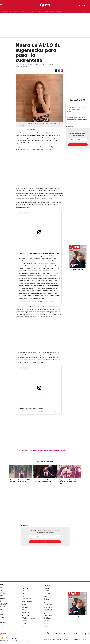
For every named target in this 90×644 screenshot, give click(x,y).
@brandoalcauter (31, 129)
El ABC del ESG (48, 625)
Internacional (26, 622)
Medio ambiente (48, 616)
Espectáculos (7, 12)
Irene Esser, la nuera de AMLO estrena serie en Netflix (20, 481)
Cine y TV (24, 595)
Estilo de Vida (4, 608)
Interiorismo (47, 611)
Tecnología (25, 623)
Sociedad (47, 600)
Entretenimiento (26, 592)
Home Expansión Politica (29, 619)
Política (19, 41)
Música (24, 597)
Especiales (25, 586)
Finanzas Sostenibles (50, 622)
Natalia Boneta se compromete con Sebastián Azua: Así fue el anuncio (77, 109)
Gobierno (47, 590)
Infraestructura (49, 608)
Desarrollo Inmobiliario (51, 606)
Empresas (25, 617)
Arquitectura (48, 609)
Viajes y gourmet (49, 12)
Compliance (66, 640)
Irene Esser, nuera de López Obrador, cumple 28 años (44, 481)
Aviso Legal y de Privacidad (51, 640)
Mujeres (3, 622)
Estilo (24, 590)
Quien (82, 634)
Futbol (24, 603)
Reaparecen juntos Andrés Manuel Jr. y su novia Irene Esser (68, 481)
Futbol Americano (27, 606)
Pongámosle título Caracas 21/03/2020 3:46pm (31, 409)
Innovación (47, 623)
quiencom (87, 633)
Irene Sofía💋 (38, 301)
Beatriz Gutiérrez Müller (57, 450)
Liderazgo (3, 625)
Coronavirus (23, 453)
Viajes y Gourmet (5, 594)
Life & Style (26, 589)
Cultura (59, 12)
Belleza (39, 12)
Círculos (25, 12)
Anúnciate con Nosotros (80, 640)
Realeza (17, 12)
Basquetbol (25, 608)
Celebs (2, 617)
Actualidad (3, 624)
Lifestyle (24, 611)
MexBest (3, 598)
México (46, 592)
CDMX (45, 595)
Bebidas (2, 602)
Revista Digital (84, 5)
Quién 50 (83, 12)
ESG (23, 627)
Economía (25, 620)
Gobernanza (47, 619)
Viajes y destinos (5, 603)
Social (46, 617)
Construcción (48, 605)
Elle (1, 613)
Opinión (24, 584)
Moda (32, 12)
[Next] (79, 471)
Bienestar (3, 606)
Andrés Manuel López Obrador (39, 450)
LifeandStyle (48, 586)
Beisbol (24, 605)
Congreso (47, 593)
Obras (24, 625)
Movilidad (47, 620)
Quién (2, 584)
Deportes (25, 593)
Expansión (25, 616)
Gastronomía (4, 600)
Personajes (3, 605)
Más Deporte (26, 609)
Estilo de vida (4, 619)
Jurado (2, 610)
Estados (46, 597)
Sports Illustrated (28, 601)
